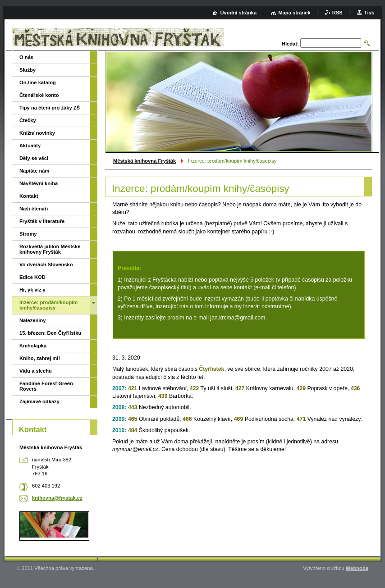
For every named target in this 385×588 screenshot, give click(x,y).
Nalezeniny (32, 320)
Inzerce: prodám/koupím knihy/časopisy (48, 305)
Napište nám (34, 171)
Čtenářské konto (39, 95)
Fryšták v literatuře (42, 221)
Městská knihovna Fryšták (144, 161)
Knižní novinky (37, 133)
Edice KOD (32, 277)
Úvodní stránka (238, 13)
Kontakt (29, 196)
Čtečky (28, 120)
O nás (26, 57)
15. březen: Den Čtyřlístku (50, 333)
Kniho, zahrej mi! (40, 358)
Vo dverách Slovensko (46, 264)
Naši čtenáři (34, 209)
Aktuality (30, 146)
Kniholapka (33, 346)
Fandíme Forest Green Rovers (46, 386)
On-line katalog (38, 82)
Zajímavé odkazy (39, 401)
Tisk (369, 13)
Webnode (357, 568)
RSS (337, 13)
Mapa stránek (294, 13)
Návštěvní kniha (39, 183)
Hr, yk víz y (32, 290)
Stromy (28, 234)
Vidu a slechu (36, 371)
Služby (27, 70)
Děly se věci (34, 158)
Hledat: (290, 44)
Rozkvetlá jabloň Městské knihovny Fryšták (50, 249)
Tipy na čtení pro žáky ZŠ (50, 108)
